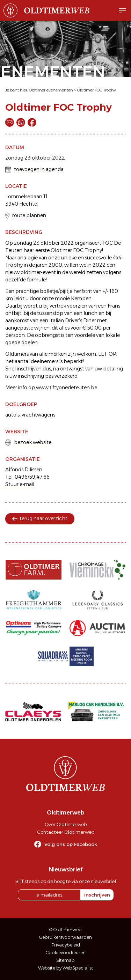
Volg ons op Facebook (71, 844)
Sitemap (65, 960)
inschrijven (97, 895)
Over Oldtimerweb (66, 824)
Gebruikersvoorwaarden (65, 937)
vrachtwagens (38, 415)
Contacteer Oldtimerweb (66, 832)
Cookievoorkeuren (66, 953)
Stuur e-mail (20, 484)
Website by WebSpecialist (66, 968)
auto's (12, 415)
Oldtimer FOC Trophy (97, 90)
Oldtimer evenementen (51, 90)
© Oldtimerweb (65, 930)
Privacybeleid (66, 945)
